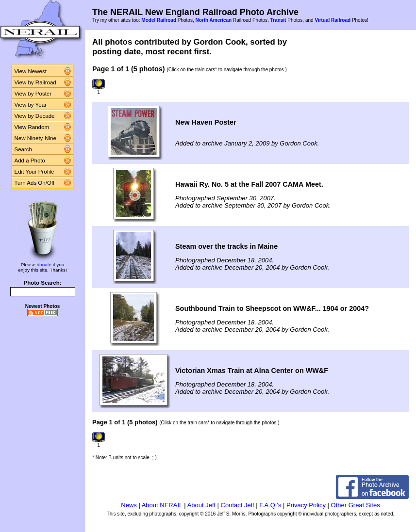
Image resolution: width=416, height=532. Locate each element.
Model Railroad (159, 20)
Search (24, 149)
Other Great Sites (356, 505)
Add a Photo (30, 161)
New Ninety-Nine (35, 138)
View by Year (31, 105)
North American (213, 20)
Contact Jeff (238, 505)
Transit (278, 20)
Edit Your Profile (34, 172)
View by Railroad (35, 82)
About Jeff (201, 505)
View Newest (31, 71)
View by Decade (35, 116)
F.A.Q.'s (270, 505)
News (129, 505)
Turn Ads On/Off (35, 183)
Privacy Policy (306, 505)
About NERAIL (162, 505)
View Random (32, 127)
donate (44, 265)
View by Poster (33, 94)
